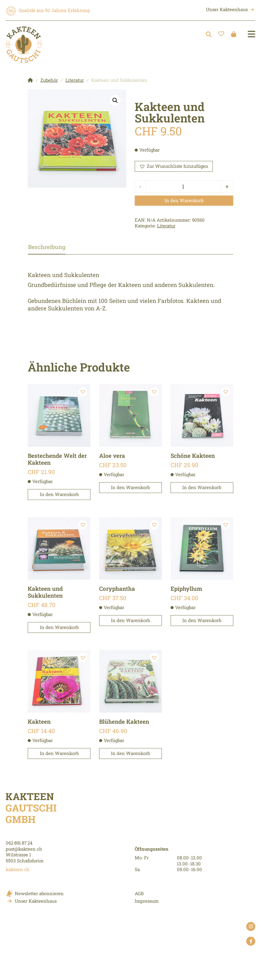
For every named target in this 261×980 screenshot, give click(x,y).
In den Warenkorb (184, 200)
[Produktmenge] (183, 187)
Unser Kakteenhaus (227, 9)
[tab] (52, 247)
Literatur (75, 80)
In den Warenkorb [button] (59, 494)
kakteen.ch (18, 869)
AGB (139, 893)
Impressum (147, 901)
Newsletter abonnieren (39, 893)
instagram (251, 927)
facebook (251, 942)
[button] (115, 100)
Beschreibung (47, 247)
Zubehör (49, 80)
